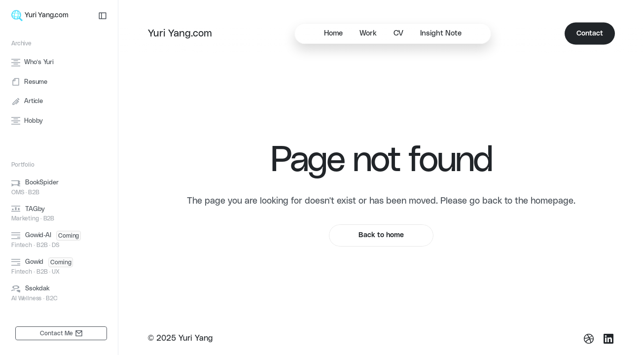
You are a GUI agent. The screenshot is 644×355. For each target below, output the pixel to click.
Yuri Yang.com (180, 34)
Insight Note (441, 33)
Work (368, 33)
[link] (61, 333)
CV (398, 33)
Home (333, 33)
